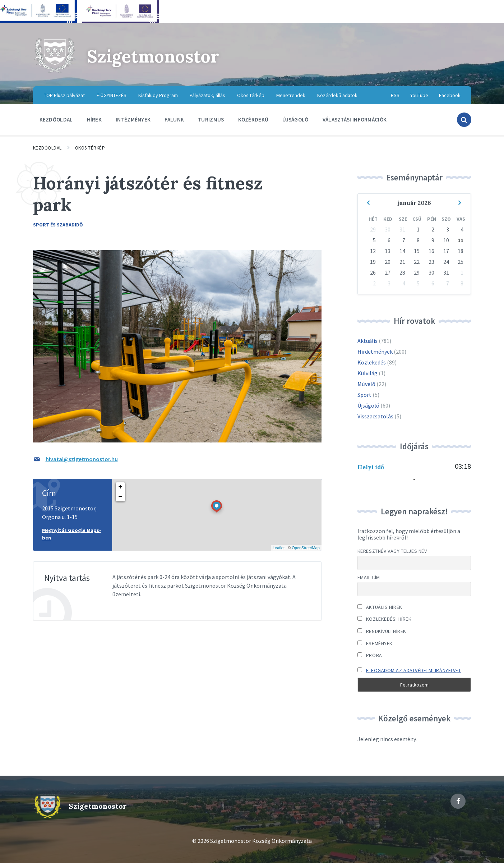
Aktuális (367, 341)
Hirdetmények (375, 352)
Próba (370, 655)
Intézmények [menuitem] (133, 120)
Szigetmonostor (153, 56)
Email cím (369, 577)
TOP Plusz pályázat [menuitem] (64, 95)
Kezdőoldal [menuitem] (56, 120)
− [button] (121, 497)
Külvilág (367, 373)
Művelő (366, 384)
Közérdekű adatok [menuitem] (337, 95)
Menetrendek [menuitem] (291, 95)
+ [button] (121, 487)
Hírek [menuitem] (94, 120)
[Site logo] (55, 72)
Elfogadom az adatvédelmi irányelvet (414, 670)
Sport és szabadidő (58, 225)
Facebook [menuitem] (450, 95)
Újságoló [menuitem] (295, 120)
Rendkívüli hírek (382, 631)
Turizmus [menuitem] (211, 120)
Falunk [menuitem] (174, 120)
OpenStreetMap (306, 548)
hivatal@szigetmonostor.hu (82, 459)
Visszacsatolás (375, 416)
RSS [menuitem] (395, 95)
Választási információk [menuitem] (355, 120)
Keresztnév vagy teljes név (392, 551)
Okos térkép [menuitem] (251, 95)
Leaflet (279, 548)
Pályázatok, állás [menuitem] (207, 95)
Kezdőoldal (47, 148)
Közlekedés (372, 362)
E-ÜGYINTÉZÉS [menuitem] (112, 95)
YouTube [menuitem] (419, 95)
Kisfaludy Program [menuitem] (158, 95)
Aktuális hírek (380, 607)
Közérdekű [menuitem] (253, 120)
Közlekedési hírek (385, 619)
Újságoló (368, 405)
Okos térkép (90, 148)
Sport (364, 395)
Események (375, 643)
